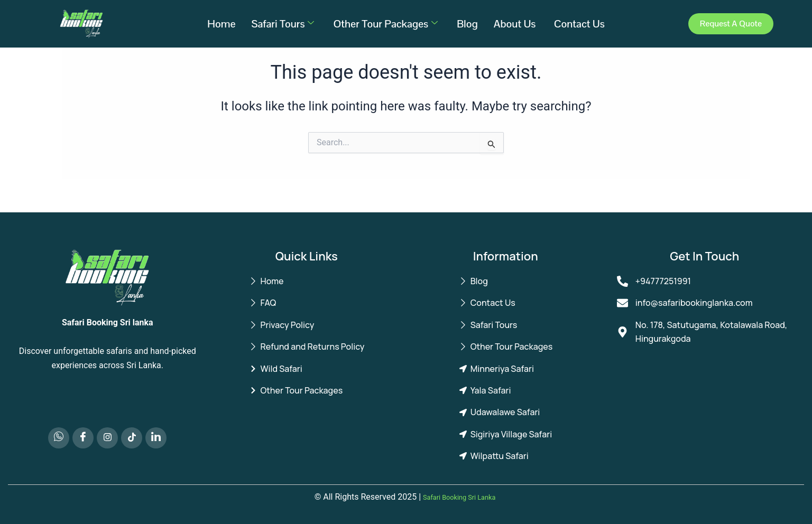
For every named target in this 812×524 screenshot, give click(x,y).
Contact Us (579, 24)
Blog (467, 24)
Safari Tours (283, 24)
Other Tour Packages (385, 24)
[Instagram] (107, 438)
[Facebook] (83, 438)
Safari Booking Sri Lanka (459, 497)
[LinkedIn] (156, 438)
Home (221, 24)
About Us (516, 24)
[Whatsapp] (59, 438)
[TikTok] (132, 438)
